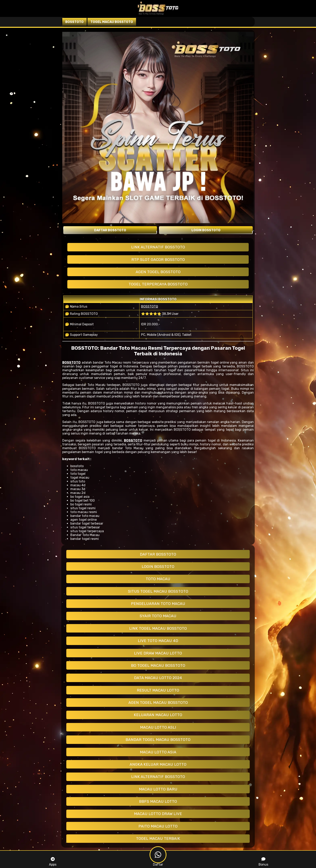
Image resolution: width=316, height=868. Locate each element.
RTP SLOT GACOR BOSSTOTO (158, 260)
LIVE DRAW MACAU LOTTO (158, 653)
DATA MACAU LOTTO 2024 (158, 678)
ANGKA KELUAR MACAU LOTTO (158, 764)
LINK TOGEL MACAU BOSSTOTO (158, 628)
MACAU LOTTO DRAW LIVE (158, 814)
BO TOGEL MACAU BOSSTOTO (158, 665)
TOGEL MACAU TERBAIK (158, 838)
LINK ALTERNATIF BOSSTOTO (158, 247)
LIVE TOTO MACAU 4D (158, 641)
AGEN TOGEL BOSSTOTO (158, 272)
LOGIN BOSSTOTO (158, 567)
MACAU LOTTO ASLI (158, 727)
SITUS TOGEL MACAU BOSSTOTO (158, 591)
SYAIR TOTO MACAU (158, 616)
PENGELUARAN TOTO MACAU (158, 604)
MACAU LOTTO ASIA (158, 752)
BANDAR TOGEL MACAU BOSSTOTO (158, 740)
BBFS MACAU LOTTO (158, 801)
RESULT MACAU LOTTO (158, 690)
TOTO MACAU (158, 579)
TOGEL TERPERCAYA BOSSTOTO (158, 284)
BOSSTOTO (150, 306)
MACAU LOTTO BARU (158, 789)
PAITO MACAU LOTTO (158, 826)
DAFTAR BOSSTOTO (158, 554)
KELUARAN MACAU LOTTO (158, 715)
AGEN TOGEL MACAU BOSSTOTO (158, 703)
